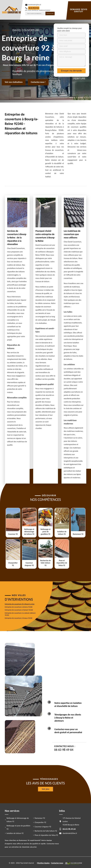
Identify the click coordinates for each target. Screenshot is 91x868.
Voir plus (46, 789)
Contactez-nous (57, 863)
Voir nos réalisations (14, 82)
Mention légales (43, 863)
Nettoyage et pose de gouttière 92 (18, 827)
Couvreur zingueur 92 (43, 827)
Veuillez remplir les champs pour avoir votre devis (70, 29)
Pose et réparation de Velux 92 (46, 835)
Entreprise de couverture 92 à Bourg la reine (20, 604)
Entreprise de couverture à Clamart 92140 (19, 610)
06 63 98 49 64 (64, 750)
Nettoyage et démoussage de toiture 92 (18, 820)
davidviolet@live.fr (35, 5)
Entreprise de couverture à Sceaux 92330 (19, 618)
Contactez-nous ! (38, 82)
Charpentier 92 (40, 822)
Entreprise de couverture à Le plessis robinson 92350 (20, 614)
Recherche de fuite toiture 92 (46, 831)
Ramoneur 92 (40, 818)
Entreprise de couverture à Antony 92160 (19, 607)
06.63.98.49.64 (34, 8)
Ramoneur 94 (24, 840)
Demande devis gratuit (79, 10)
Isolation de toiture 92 (15, 833)
